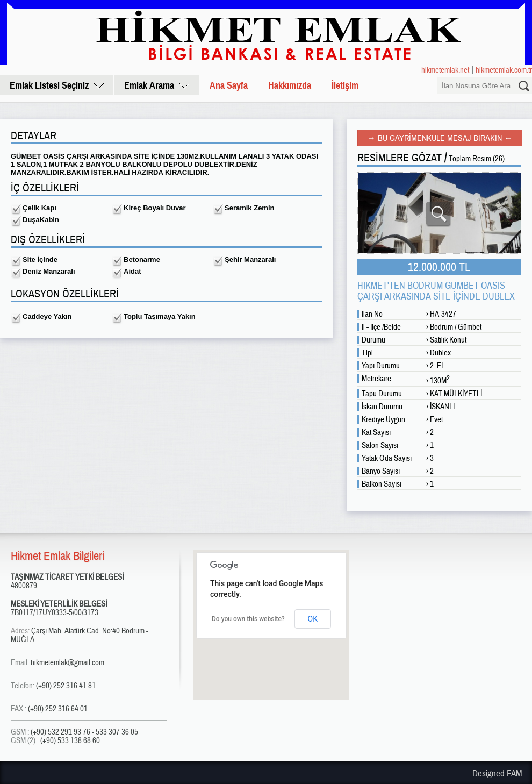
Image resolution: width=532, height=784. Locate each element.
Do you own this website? (248, 619)
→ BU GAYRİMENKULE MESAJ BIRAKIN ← (440, 138)
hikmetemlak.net (445, 70)
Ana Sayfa (229, 85)
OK (313, 619)
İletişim (345, 85)
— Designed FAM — (497, 773)
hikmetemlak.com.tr (504, 70)
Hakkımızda (290, 85)
